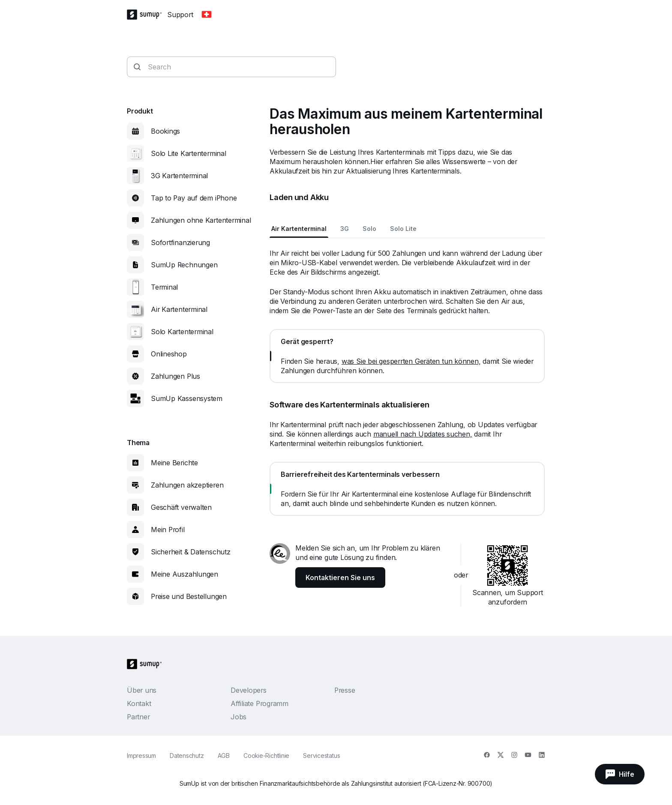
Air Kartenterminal (179, 309)
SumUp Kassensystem (187, 398)
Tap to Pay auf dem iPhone (194, 198)
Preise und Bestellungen (189, 596)
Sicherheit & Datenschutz (191, 552)
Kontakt (139, 703)
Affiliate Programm (259, 703)
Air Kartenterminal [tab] (299, 229)
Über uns (142, 690)
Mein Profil (168, 530)
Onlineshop (169, 354)
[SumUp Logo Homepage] (147, 15)
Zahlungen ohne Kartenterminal (201, 220)
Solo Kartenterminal (182, 332)
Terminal (164, 287)
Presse (345, 690)
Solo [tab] (369, 229)
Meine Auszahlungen (184, 574)
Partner (138, 717)
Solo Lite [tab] (403, 229)
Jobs (238, 717)
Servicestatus (321, 756)
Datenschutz (187, 756)
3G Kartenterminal (179, 176)
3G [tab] (345, 229)
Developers (249, 690)
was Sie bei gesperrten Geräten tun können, (411, 361)
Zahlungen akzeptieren (187, 485)
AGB (224, 756)
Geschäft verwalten (181, 507)
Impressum (141, 756)
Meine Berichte (174, 463)
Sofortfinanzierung (180, 242)
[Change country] (207, 15)
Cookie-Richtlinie (266, 756)
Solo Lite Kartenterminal (189, 153)
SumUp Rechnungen (184, 265)
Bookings (165, 131)
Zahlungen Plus (175, 376)
